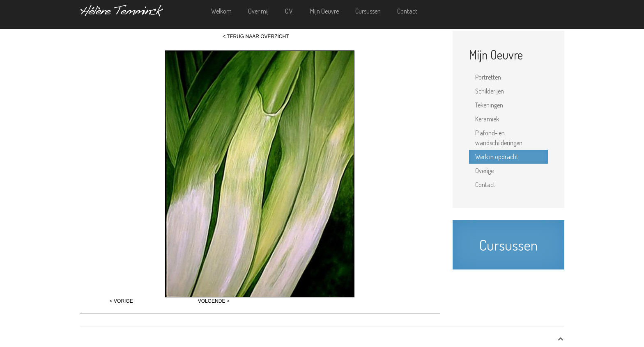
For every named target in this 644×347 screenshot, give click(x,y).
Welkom (221, 11)
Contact (407, 11)
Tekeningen (489, 105)
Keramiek (487, 119)
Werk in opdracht (497, 157)
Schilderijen (490, 91)
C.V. (289, 11)
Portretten (488, 77)
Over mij (258, 11)
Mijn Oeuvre (324, 11)
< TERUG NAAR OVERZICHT (256, 37)
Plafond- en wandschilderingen (499, 138)
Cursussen (368, 11)
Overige (484, 171)
